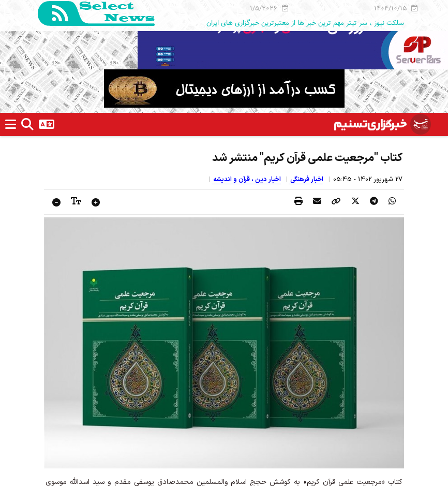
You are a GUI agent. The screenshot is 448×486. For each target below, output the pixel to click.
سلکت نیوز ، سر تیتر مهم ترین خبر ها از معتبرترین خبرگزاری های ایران (305, 23)
